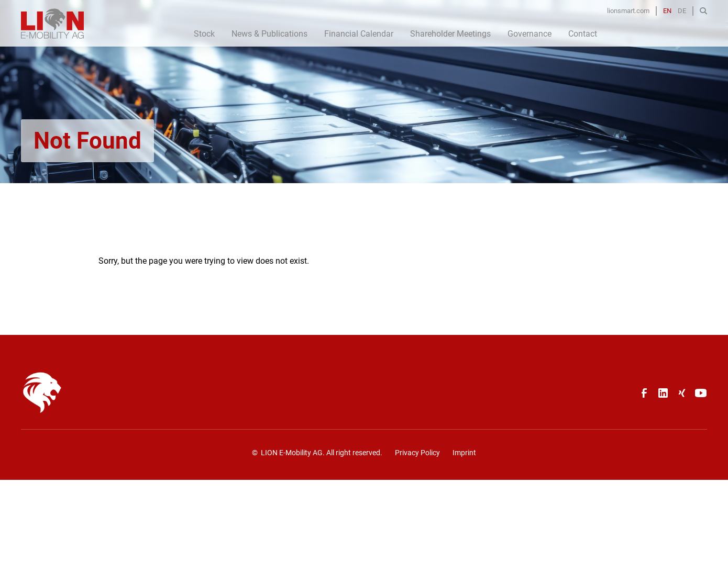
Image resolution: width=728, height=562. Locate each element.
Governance (530, 34)
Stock (204, 34)
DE (682, 11)
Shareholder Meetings (450, 34)
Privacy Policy (417, 453)
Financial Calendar (359, 34)
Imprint (464, 453)
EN (667, 11)
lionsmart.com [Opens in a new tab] (628, 11)
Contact (583, 34)
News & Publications (269, 34)
